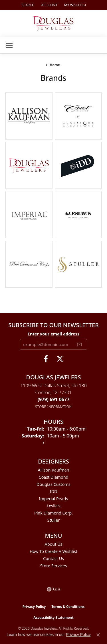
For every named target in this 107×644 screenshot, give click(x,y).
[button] (28, 5)
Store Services (53, 566)
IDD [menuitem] (54, 491)
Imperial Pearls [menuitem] (54, 499)
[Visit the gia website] (54, 589)
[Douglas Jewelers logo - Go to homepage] (53, 23)
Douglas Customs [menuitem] (53, 484)
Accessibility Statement (53, 618)
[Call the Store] (54, 399)
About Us (54, 544)
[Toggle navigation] (9, 45)
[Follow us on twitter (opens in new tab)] (60, 359)
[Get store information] (53, 407)
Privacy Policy (34, 607)
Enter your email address (53, 334)
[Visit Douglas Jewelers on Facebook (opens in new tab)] (46, 359)
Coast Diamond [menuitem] (54, 477)
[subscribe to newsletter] (79, 344)
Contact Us (53, 558)
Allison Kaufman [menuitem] (54, 470)
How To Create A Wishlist (53, 551)
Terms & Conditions (68, 607)
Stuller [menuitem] (53, 520)
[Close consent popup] (98, 635)
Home (55, 65)
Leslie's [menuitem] (54, 506)
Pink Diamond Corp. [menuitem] (53, 513)
